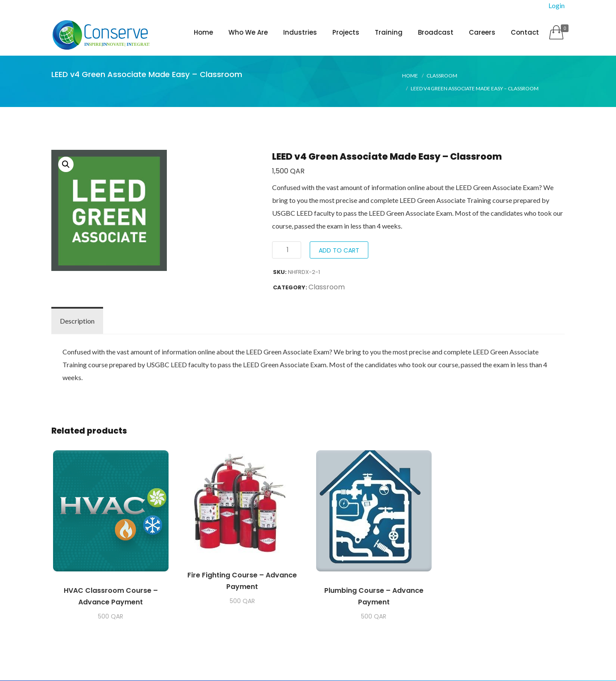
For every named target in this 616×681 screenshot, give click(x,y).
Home (203, 32)
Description (77, 321)
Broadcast (436, 32)
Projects (346, 32)
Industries (300, 32)
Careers (482, 32)
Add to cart (339, 251)
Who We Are (248, 32)
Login (557, 5)
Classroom (442, 76)
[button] (66, 165)
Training (389, 32)
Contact (525, 32)
